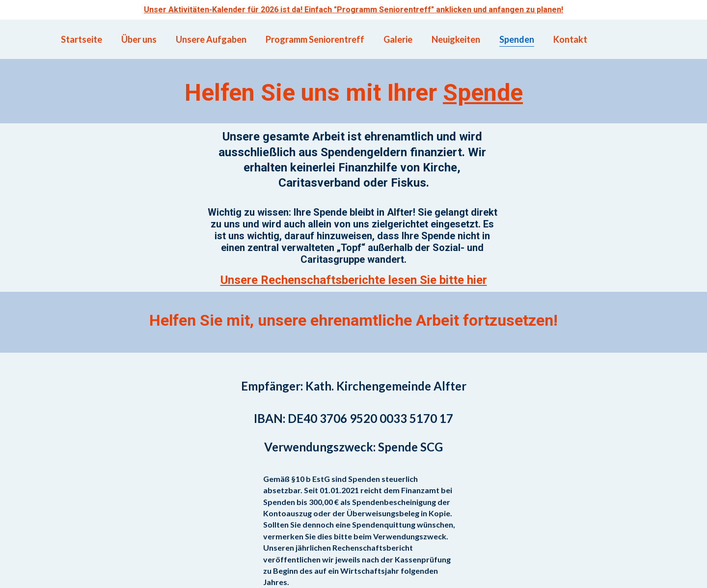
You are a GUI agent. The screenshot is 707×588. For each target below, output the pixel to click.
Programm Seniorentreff (315, 39)
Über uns (139, 39)
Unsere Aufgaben (211, 39)
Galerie (398, 39)
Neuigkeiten (456, 39)
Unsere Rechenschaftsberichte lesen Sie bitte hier (354, 280)
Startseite (82, 39)
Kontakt (570, 39)
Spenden (517, 39)
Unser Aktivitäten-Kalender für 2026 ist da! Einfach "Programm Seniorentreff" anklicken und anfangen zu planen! (353, 10)
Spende (483, 93)
